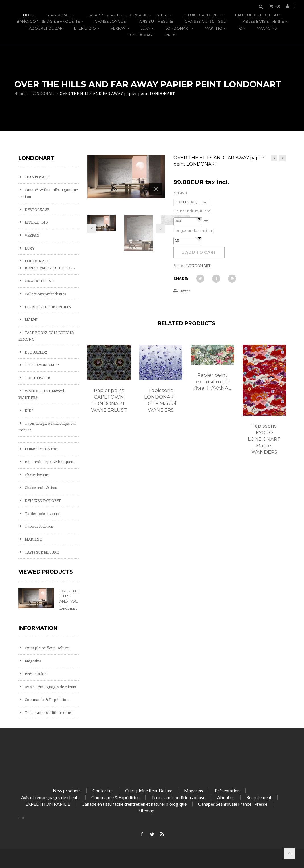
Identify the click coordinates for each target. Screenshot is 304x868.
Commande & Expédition (46, 700)
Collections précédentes (45, 294)
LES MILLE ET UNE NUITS (47, 307)
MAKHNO (214, 28)
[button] (199, 218)
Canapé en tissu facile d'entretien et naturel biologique (134, 804)
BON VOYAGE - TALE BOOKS (49, 268)
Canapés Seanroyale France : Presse (233, 804)
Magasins (267, 28)
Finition (180, 192)
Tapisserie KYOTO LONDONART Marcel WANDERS (264, 439)
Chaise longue (110, 21)
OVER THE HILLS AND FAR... (69, 596)
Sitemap (146, 810)
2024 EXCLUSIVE (39, 281)
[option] (109, 385)
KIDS (29, 411)
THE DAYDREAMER (41, 365)
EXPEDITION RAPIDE (48, 804)
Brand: (179, 265)
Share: (181, 279)
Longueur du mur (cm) (194, 230)
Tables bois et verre (262, 21)
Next (160, 228)
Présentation (35, 674)
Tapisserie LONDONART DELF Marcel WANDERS (161, 400)
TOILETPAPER (37, 378)
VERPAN (118, 28)
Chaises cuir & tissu (205, 21)
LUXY (145, 28)
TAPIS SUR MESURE (155, 21)
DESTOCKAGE (141, 35)
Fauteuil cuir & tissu (257, 15)
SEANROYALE (59, 15)
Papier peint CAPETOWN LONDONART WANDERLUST (109, 400)
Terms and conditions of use (49, 713)
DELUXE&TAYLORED (201, 15)
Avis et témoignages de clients (50, 687)
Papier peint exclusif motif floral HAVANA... (212, 382)
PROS (171, 35)
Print (185, 291)
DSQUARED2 (35, 352)
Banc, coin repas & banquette (48, 21)
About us (226, 797)
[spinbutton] (188, 221)
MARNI (31, 320)
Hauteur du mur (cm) (193, 211)
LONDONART (178, 28)
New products (67, 790)
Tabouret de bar (45, 28)
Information (38, 628)
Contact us (103, 790)
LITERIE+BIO (85, 28)
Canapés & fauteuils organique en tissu (129, 15)
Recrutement (259, 797)
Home (29, 15)
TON (241, 28)
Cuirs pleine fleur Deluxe (46, 648)
